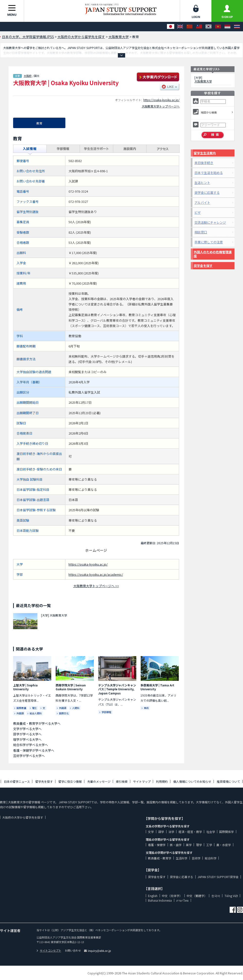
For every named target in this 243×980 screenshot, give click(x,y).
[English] (180, 27)
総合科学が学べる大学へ (30, 745)
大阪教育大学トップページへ (161, 106)
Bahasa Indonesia (160, 900)
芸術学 (196, 858)
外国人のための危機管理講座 (213, 254)
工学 (209, 845)
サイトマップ (142, 781)
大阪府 (28, 76)
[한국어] (208, 27)
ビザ (198, 212)
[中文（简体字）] (190, 27)
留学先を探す (44, 781)
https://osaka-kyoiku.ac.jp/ (161, 100)
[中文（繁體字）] (199, 27)
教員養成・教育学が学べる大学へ (37, 723)
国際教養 (21, 708)
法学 (171, 832)
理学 (199, 845)
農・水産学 (224, 845)
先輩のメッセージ (99, 781)
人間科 (76, 708)
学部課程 (106, 712)
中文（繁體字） (197, 896)
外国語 (20, 713)
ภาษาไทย (182, 900)
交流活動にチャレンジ (210, 222)
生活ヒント (202, 183)
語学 (161, 832)
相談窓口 (201, 232)
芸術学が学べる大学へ (29, 756)
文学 (151, 832)
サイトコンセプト (49, 950)
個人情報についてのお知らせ (192, 781)
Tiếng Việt (231, 896)
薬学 (189, 845)
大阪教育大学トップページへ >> (96, 586)
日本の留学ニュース (17, 781)
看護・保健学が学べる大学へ (34, 750)
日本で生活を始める (209, 173)
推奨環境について (228, 781)
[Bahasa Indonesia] (227, 27)
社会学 (211, 832)
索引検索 (122, 781)
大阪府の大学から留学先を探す (23, 817)
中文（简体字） (172, 896)
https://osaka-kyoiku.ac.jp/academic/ (96, 574)
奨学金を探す (203, 266)
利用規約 (162, 781)
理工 (35, 708)
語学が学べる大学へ (27, 734)
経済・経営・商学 (190, 832)
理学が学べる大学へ (27, 739)
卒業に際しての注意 (209, 242)
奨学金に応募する (207, 193)
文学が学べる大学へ (27, 729)
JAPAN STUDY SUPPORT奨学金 (218, 877)
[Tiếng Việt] (218, 27)
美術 (146, 708)
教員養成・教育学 (160, 858)
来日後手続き (204, 163)
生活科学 (182, 858)
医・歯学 (176, 845)
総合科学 (211, 858)
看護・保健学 (157, 845)
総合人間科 (36, 713)
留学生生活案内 (205, 153)
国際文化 (64, 713)
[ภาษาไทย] (237, 27)
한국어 (216, 896)
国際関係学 (226, 832)
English (153, 896)
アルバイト (202, 202)
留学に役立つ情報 (70, 781)
